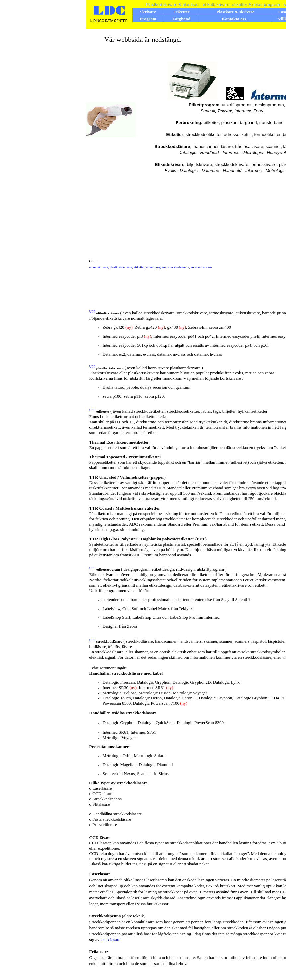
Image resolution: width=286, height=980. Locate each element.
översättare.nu (202, 267)
